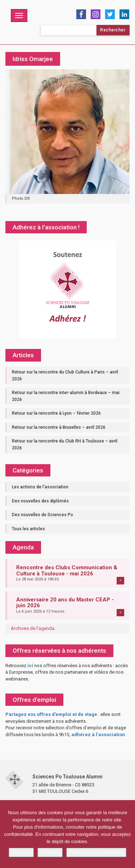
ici (30, 666)
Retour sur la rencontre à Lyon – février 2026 (56, 413)
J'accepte (21, 852)
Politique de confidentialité (96, 852)
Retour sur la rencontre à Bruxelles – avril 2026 (59, 427)
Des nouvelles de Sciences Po (42, 515)
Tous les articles (28, 529)
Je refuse (50, 852)
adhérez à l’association (98, 735)
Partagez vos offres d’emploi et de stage (51, 714)
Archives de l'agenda (33, 628)
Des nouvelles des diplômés (40, 501)
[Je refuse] (126, 834)
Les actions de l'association (40, 487)
